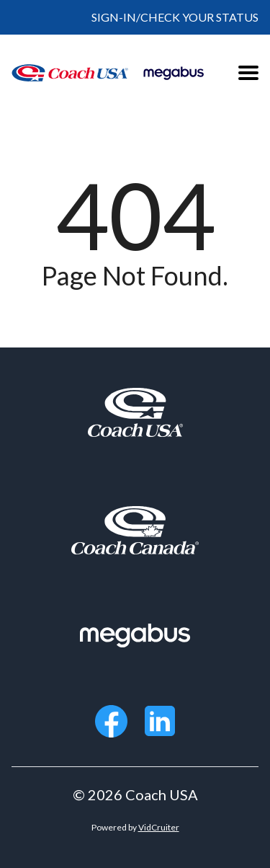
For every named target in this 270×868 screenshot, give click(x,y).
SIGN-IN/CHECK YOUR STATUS (175, 17)
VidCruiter (159, 827)
